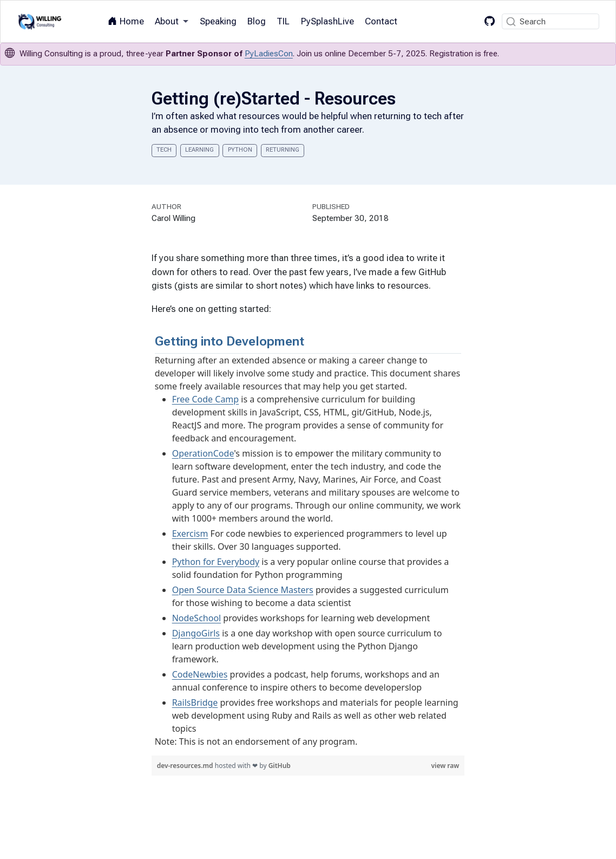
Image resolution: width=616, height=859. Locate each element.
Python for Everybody (216, 562)
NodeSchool (197, 618)
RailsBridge (195, 702)
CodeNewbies (200, 674)
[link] (172, 22)
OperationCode (203, 453)
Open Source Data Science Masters (243, 590)
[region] (308, 541)
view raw (445, 766)
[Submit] (511, 22)
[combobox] (551, 21)
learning (199, 150)
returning (283, 150)
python (240, 150)
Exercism (190, 533)
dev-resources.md (186, 766)
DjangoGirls (196, 633)
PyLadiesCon (269, 54)
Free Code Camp (206, 399)
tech (164, 150)
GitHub (280, 766)
